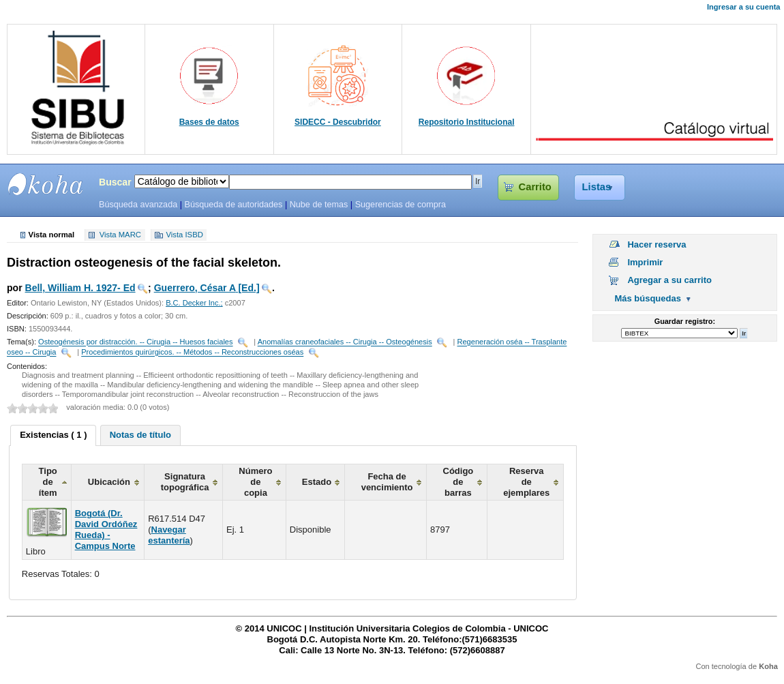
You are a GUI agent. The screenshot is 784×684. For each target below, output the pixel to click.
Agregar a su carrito (669, 280)
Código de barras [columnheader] (458, 482)
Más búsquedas (648, 298)
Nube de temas (319, 205)
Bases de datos (209, 122)
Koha (768, 666)
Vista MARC (120, 235)
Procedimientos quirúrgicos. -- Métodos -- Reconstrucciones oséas (192, 353)
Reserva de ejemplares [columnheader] (526, 482)
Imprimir (645, 262)
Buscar (115, 182)
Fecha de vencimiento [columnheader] (387, 482)
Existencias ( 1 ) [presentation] (53, 435)
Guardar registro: (685, 321)
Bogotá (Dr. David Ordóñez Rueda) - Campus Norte (106, 530)
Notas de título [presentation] (140, 435)
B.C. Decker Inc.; (194, 303)
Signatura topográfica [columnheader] (185, 482)
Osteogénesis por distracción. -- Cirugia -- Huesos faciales (136, 342)
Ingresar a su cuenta (743, 7)
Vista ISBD (184, 235)
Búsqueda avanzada (138, 205)
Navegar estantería (169, 535)
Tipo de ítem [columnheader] (48, 482)
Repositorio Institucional (467, 122)
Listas (597, 187)
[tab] (53, 436)
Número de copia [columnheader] (255, 482)
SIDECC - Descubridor (338, 122)
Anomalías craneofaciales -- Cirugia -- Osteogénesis (345, 342)
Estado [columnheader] (317, 482)
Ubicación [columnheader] (109, 482)
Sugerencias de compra (401, 205)
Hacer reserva (657, 244)
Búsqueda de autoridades (233, 205)
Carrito (535, 187)
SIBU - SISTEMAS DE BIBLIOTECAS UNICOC (46, 184)
